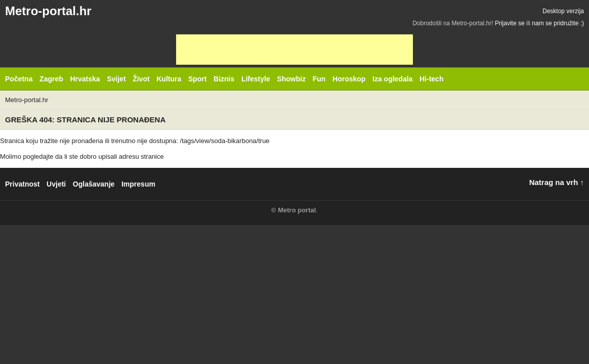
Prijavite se (510, 23)
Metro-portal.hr (48, 11)
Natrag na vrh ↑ (557, 182)
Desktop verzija (563, 11)
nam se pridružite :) (558, 23)
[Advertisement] (294, 50)
